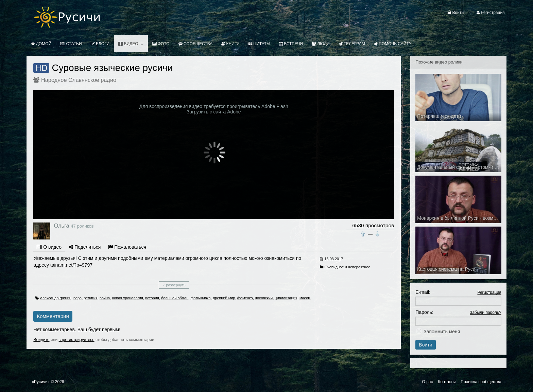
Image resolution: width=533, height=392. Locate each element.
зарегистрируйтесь (77, 340)
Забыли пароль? (486, 313)
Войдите (41, 340)
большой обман (175, 298)
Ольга (61, 226)
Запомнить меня (442, 332)
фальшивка (200, 298)
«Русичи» (41, 382)
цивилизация (286, 298)
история (152, 298)
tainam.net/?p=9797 (71, 265)
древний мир (224, 298)
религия (91, 298)
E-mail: (423, 292)
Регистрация (489, 292)
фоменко (245, 298)
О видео (49, 247)
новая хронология (127, 298)
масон (305, 298)
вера (78, 298)
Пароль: (424, 312)
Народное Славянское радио (79, 80)
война (105, 298)
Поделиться (85, 247)
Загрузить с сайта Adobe (214, 112)
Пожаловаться (127, 247)
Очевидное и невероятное (347, 267)
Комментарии (53, 316)
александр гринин (56, 298)
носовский (264, 298)
